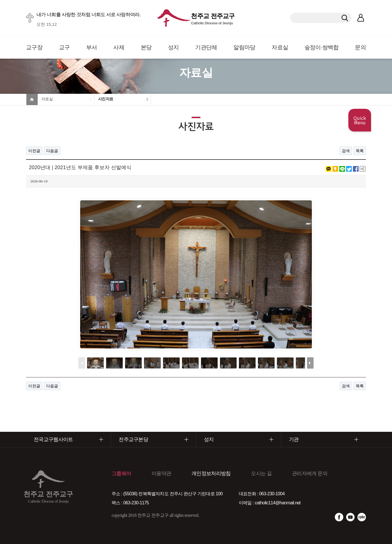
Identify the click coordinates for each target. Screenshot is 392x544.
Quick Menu (360, 120)
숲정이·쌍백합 (322, 47)
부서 (92, 47)
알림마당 (244, 47)
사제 (119, 47)
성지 (173, 47)
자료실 (280, 47)
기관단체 (206, 47)
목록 (360, 151)
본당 (146, 47)
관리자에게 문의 (310, 473)
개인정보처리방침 (211, 473)
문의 (360, 47)
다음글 (52, 151)
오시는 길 (261, 473)
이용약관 (161, 473)
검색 (346, 151)
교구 (64, 47)
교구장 (34, 47)
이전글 (34, 151)
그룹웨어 (121, 473)
